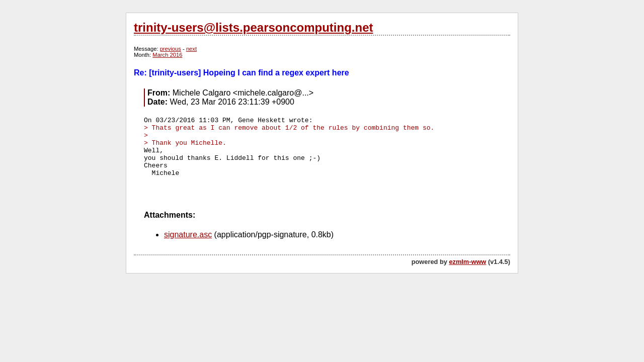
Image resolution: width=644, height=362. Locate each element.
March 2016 (167, 55)
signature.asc (188, 235)
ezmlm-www (467, 262)
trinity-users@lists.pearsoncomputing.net (253, 27)
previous (171, 49)
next (191, 49)
